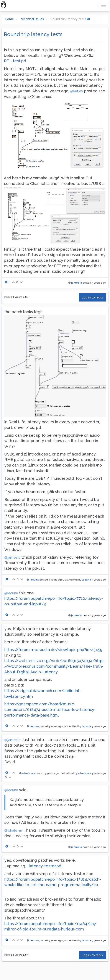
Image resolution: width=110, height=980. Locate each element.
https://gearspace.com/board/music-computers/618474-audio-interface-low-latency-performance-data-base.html (50, 709)
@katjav (77, 91)
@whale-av (14, 830)
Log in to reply (93, 297)
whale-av (29, 773)
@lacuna (11, 593)
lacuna (34, 580)
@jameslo (12, 557)
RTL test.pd (15, 61)
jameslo (77, 283)
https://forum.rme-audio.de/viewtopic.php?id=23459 (53, 650)
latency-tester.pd (45, 866)
